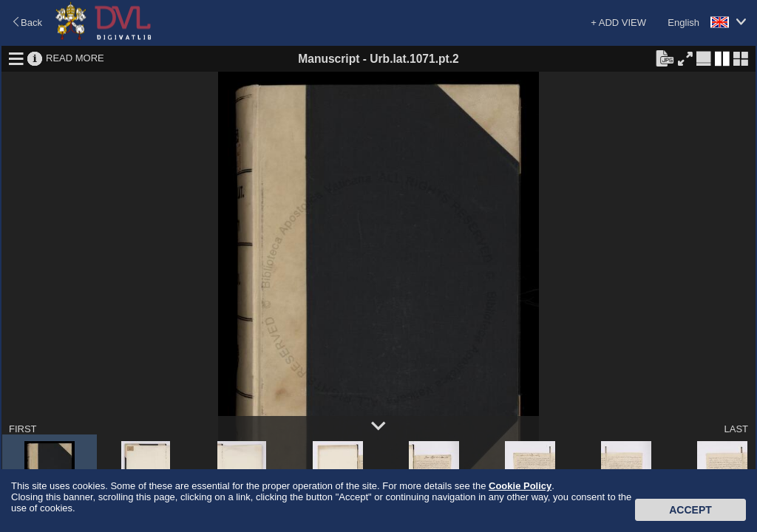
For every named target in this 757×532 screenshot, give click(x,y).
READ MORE (75, 58)
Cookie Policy (520, 486)
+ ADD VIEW (618, 23)
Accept (690, 510)
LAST (736, 429)
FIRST (23, 429)
